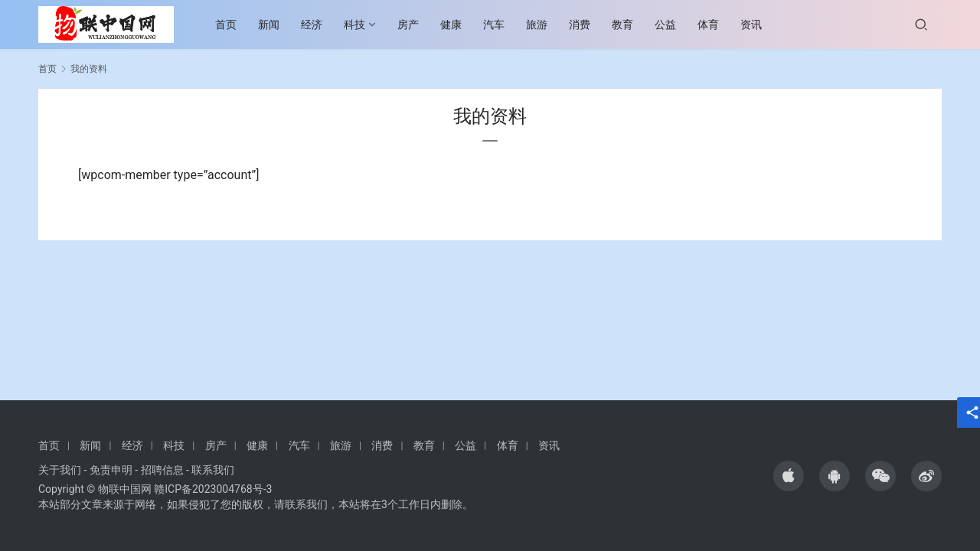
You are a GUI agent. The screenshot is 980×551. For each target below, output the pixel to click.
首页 (233, 24)
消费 (586, 24)
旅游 (544, 24)
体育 (715, 24)
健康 (458, 24)
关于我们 (60, 470)
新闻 (276, 24)
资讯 (758, 24)
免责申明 (111, 470)
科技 (361, 24)
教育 (629, 24)
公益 (672, 24)
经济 (318, 24)
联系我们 (213, 470)
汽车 (501, 24)
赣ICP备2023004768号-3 (213, 489)
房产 (415, 24)
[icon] (789, 476)
